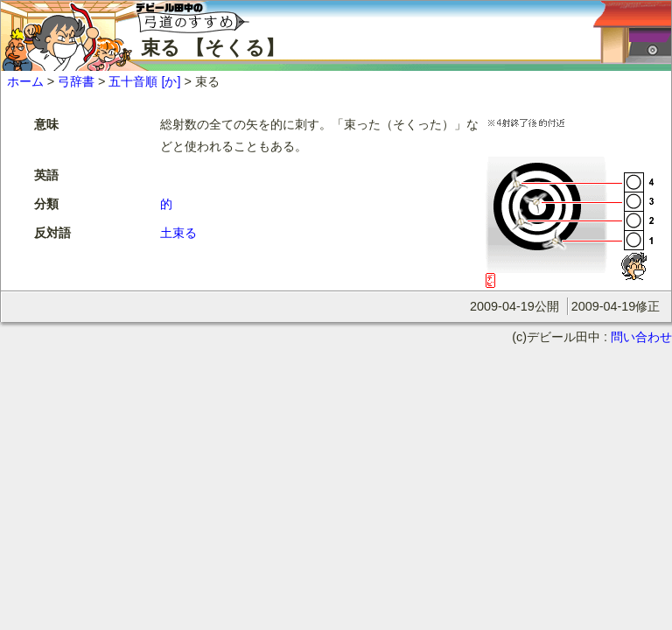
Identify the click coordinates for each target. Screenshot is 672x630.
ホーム (25, 81)
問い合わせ (641, 337)
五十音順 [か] (144, 81)
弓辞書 (76, 81)
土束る (178, 233)
